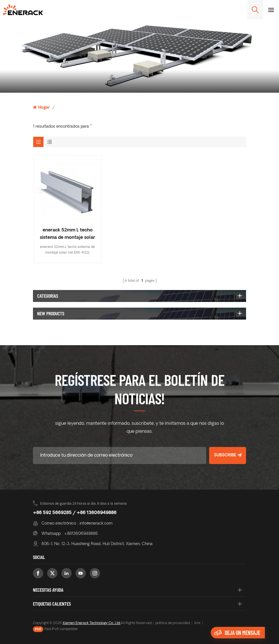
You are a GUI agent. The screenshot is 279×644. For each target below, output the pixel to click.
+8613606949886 (81, 534)
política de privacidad (173, 623)
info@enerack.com (96, 524)
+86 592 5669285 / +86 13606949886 (75, 513)
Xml (197, 623)
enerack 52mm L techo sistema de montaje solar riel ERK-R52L (67, 235)
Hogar (41, 107)
